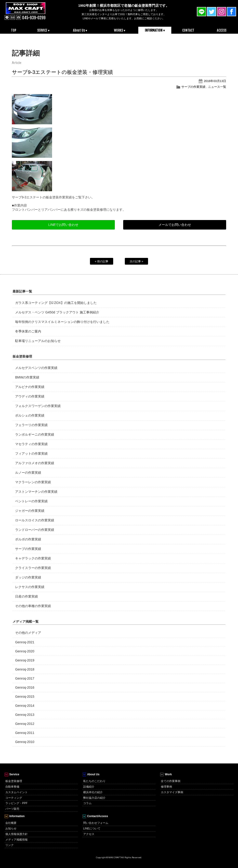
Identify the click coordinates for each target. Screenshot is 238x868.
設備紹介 (89, 787)
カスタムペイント (17, 792)
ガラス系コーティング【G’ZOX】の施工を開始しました (56, 303)
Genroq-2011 (25, 733)
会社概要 (11, 823)
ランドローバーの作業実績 (35, 530)
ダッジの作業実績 (28, 577)
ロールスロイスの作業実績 (35, 520)
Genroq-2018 (25, 669)
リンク (10, 845)
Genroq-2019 (25, 660)
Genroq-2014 (25, 706)
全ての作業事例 (171, 781)
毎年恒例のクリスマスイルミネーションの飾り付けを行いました (62, 322)
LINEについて (92, 829)
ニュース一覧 (217, 87)
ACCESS (222, 30)
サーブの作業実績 (193, 87)
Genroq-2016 (25, 687)
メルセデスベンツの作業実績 (36, 368)
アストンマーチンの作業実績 (36, 492)
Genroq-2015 (25, 697)
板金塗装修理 (14, 781)
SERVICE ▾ (43, 30)
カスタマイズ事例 (172, 792)
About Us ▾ (80, 30)
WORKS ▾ (120, 30)
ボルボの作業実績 (28, 539)
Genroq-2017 (25, 678)
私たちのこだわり (94, 781)
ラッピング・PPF (16, 803)
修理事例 (166, 787)
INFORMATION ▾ (155, 30)
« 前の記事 (102, 261)
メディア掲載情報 (17, 840)
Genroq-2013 (25, 715)
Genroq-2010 (25, 742)
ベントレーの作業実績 (31, 501)
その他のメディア (28, 633)
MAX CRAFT (31, 12)
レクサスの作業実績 (30, 587)
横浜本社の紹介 (93, 792)
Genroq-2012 (25, 724)
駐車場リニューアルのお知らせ (38, 341)
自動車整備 (12, 787)
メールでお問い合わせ (175, 225)
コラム (87, 803)
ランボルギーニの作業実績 (35, 434)
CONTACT (188, 30)
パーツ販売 (12, 809)
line (7, 17)
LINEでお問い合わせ (63, 225)
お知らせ (11, 829)
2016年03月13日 (215, 81)
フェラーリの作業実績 (31, 425)
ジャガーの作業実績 (30, 511)
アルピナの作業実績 (30, 387)
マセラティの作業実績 (31, 444)
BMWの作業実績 (27, 377)
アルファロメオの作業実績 (35, 463)
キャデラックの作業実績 (33, 558)
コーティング (14, 798)
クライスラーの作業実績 (33, 568)
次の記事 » (136, 261)
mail (13, 17)
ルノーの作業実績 (28, 473)
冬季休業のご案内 (28, 331)
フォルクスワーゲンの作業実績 (38, 406)
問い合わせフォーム (96, 823)
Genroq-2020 (25, 651)
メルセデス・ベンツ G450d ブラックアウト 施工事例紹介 (57, 312)
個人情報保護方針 (17, 834)
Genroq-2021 (25, 642)
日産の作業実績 (26, 596)
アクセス (89, 834)
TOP (14, 30)
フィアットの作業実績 (31, 454)
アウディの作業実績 (30, 396)
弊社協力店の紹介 (94, 798)
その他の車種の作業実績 (33, 606)
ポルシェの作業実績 (30, 415)
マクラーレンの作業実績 (33, 482)
